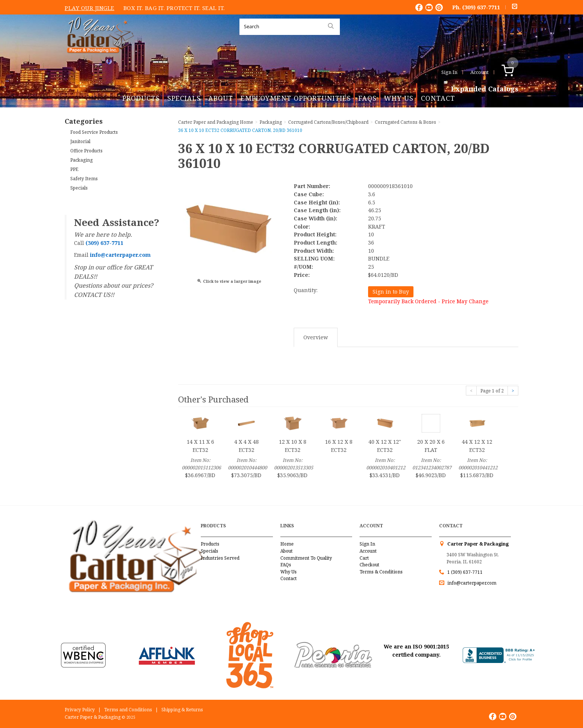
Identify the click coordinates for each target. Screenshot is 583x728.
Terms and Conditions (128, 710)
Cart (364, 558)
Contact (438, 98)
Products (141, 98)
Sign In (449, 72)
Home (287, 544)
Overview (316, 337)
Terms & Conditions (381, 572)
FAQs (368, 98)
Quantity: (306, 290)
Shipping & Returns (182, 710)
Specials (184, 98)
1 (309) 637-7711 (465, 572)
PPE (74, 169)
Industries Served (220, 558)
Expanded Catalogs (485, 89)
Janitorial (80, 141)
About (221, 98)
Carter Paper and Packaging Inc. (99, 59)
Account (479, 72)
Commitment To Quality (306, 558)
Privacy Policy (80, 710)
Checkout (369, 565)
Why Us (399, 98)
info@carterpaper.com (471, 583)
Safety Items (84, 179)
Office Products (86, 151)
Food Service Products (94, 132)
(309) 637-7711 (481, 7)
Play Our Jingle (90, 8)
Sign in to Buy (391, 292)
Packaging (81, 160)
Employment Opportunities (296, 98)
